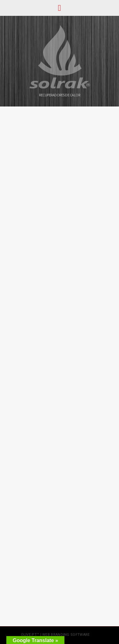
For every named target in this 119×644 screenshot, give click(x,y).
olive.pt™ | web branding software (55, 635)
